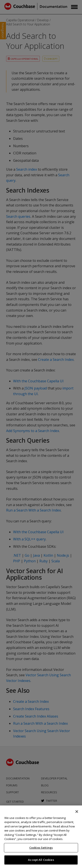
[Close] (77, 812)
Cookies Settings (41, 848)
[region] (41, 837)
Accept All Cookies (41, 860)
